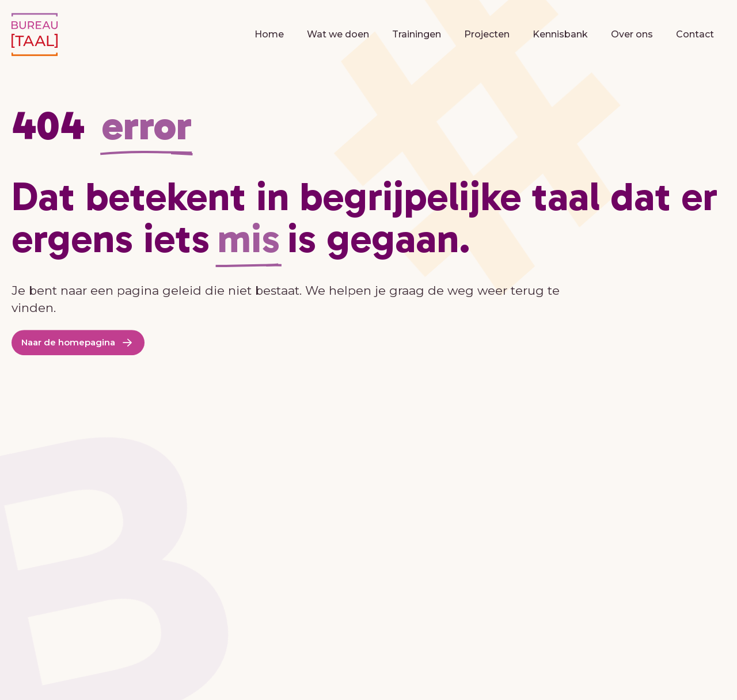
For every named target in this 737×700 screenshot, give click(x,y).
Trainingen (417, 34)
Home (269, 34)
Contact (695, 34)
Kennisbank (560, 34)
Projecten (487, 34)
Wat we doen (338, 34)
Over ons (632, 34)
